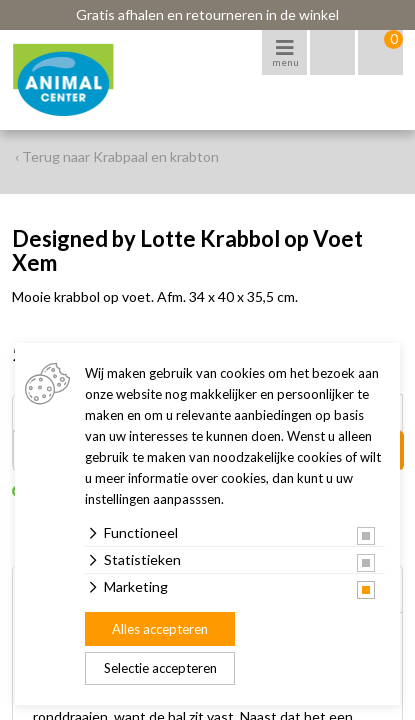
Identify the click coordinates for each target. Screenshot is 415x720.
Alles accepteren (160, 629)
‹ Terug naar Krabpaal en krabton (117, 156)
